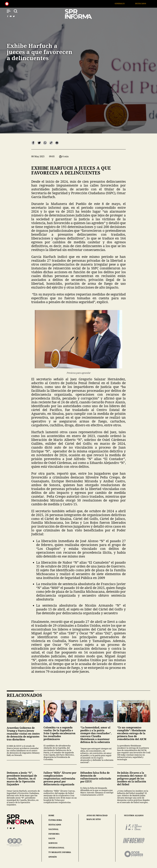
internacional (56, 848)
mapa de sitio (94, 819)
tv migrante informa (60, 852)
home (51, 815)
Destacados (144, 3)
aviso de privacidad (97, 816)
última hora (55, 820)
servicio (53, 843)
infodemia (54, 834)
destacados (55, 825)
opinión (53, 857)
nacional (54, 829)
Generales (123, 3)
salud (52, 838)
